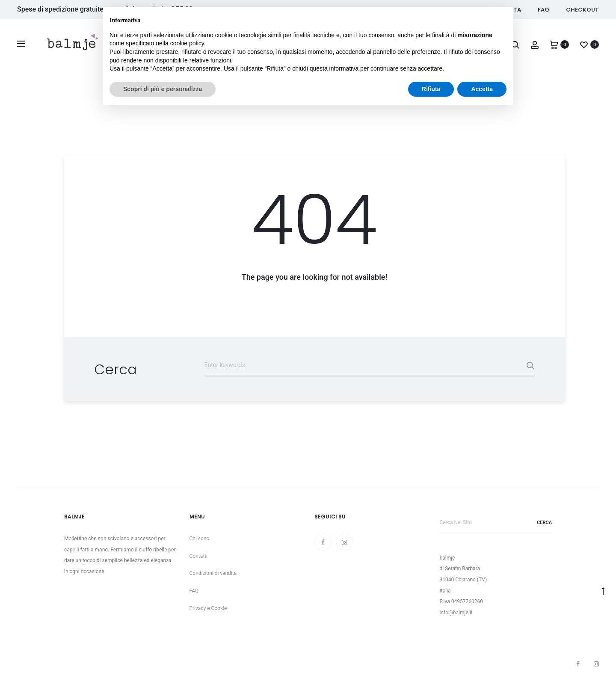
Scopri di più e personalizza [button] (163, 89)
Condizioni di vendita (213, 573)
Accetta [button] (482, 89)
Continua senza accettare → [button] (467, 18)
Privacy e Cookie (208, 608)
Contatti (199, 556)
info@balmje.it (456, 613)
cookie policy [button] (187, 43)
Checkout (582, 10)
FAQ (543, 10)
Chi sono (200, 539)
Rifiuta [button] (431, 89)
